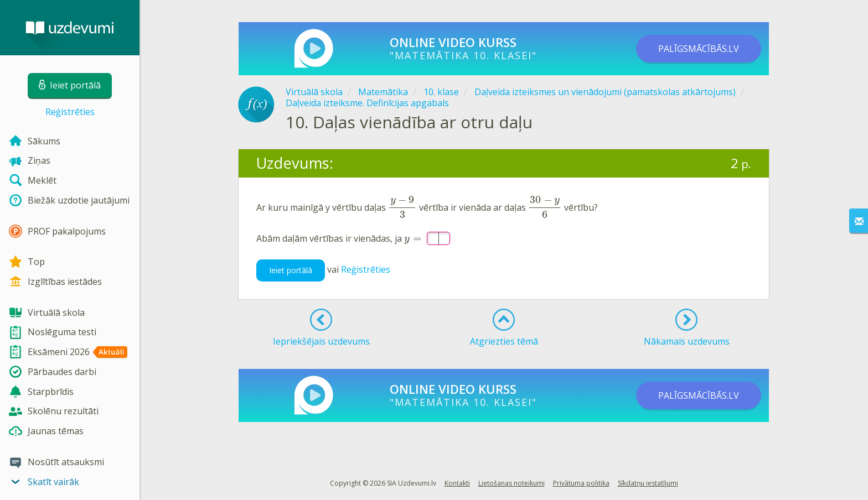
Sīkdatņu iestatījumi (648, 483)
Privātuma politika (581, 483)
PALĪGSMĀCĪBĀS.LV (699, 49)
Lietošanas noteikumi (512, 483)
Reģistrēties (70, 112)
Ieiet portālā (291, 261)
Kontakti (457, 483)
